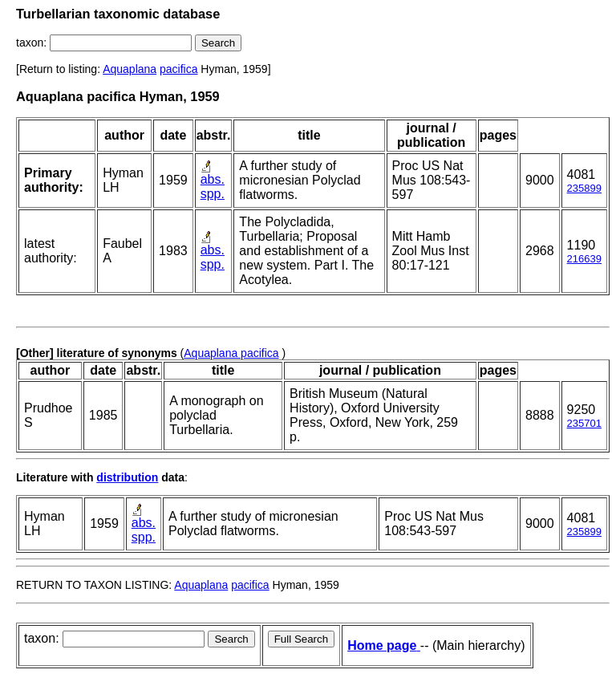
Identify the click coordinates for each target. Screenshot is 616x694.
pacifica (178, 69)
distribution (127, 477)
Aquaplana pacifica (231, 353)
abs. (213, 179)
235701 (584, 423)
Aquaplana (130, 69)
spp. (213, 194)
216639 (584, 259)
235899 (584, 188)
